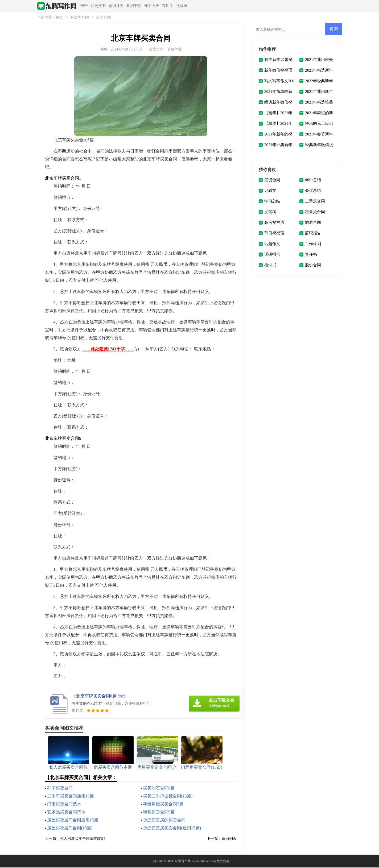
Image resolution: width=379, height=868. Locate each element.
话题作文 (272, 244)
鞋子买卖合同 (60, 789)
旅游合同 (313, 223)
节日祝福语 (274, 234)
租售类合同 (315, 212)
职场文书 (98, 6)
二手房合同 (315, 202)
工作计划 (313, 244)
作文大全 (152, 6)
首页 (59, 18)
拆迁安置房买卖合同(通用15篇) (172, 828)
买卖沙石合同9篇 (159, 789)
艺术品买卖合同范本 (66, 813)
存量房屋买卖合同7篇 (163, 805)
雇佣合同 (272, 180)
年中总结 (313, 180)
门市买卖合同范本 (64, 805)
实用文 (168, 6)
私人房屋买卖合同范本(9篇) (83, 839)
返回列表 (229, 839)
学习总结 (272, 202)
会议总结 (313, 191)
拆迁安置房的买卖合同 (164, 821)
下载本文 (174, 50)
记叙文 (270, 191)
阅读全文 (156, 50)
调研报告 (272, 255)
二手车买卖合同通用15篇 (71, 797)
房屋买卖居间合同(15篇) (70, 828)
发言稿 (270, 212)
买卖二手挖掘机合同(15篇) (168, 797)
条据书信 (134, 6)
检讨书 (270, 266)
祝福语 (182, 6)
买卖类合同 (80, 18)
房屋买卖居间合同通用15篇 (73, 821)
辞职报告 (313, 234)
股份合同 (313, 266)
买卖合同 (104, 18)
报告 (84, 6)
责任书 (311, 255)
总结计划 (116, 6)
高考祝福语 (274, 223)
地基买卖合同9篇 (159, 813)
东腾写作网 (183, 862)
